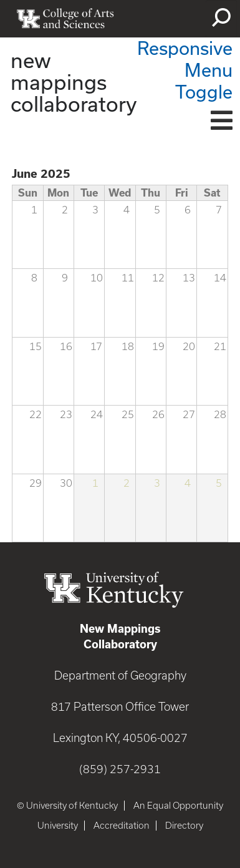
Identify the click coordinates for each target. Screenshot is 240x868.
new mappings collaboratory (74, 82)
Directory (184, 826)
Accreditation (122, 826)
